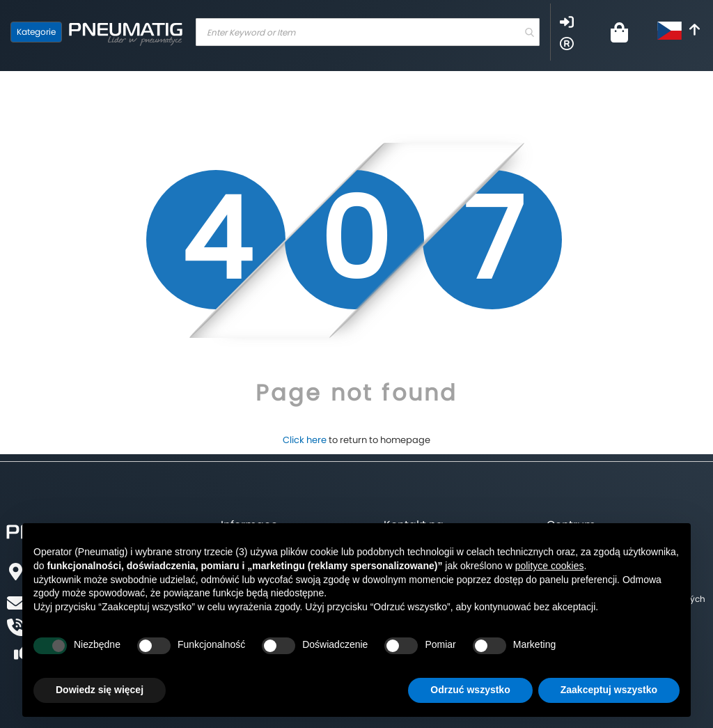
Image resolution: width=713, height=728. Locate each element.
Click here (305, 440)
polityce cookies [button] (550, 566)
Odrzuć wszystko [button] (470, 690)
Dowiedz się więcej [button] (100, 690)
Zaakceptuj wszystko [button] (609, 690)
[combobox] (368, 32)
